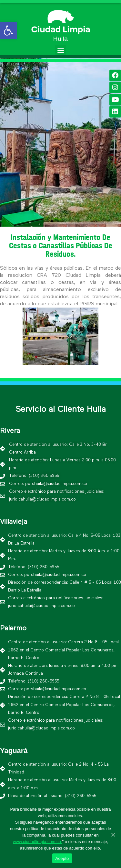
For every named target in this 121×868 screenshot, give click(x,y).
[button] (60, 50)
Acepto (62, 858)
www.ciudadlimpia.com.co (37, 842)
